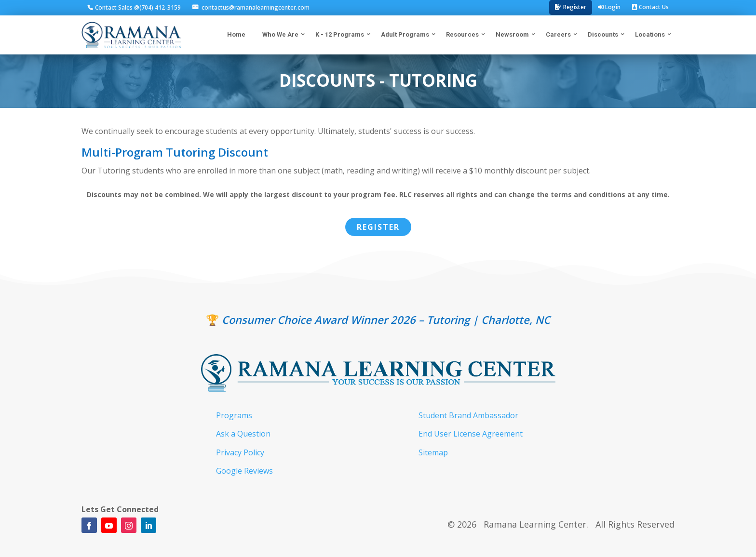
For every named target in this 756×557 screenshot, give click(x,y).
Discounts (603, 34)
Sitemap (433, 452)
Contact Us (650, 7)
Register (571, 7)
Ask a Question (243, 434)
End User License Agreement (471, 434)
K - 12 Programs (340, 34)
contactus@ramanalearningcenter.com (255, 7)
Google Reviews (244, 471)
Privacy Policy (240, 452)
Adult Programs (405, 34)
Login (609, 7)
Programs (234, 415)
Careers (558, 34)
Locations (650, 34)
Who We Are (280, 34)
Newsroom (512, 34)
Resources (462, 34)
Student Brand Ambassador (468, 415)
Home (240, 33)
